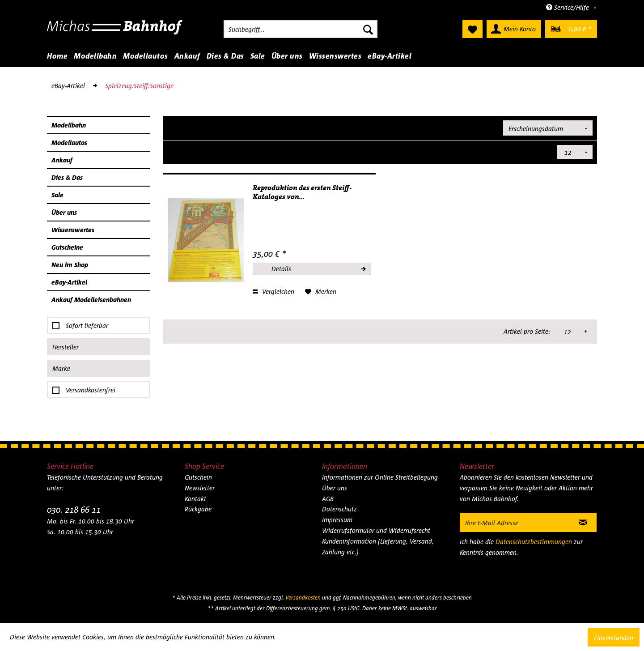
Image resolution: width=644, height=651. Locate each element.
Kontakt (195, 499)
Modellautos (69, 143)
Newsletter (200, 488)
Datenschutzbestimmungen (534, 542)
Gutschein (198, 477)
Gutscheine (67, 247)
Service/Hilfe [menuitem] (568, 7)
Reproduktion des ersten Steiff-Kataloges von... (302, 192)
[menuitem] (301, 29)
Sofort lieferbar (87, 325)
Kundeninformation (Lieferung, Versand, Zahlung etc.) (378, 547)
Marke (61, 368)
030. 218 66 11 (74, 509)
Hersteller (66, 347)
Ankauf (62, 160)
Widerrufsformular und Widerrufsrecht (376, 530)
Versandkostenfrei (91, 390)
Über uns (64, 212)
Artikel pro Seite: (527, 152)
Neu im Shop (70, 265)
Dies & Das (67, 177)
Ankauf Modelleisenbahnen (91, 300)
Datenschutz (339, 509)
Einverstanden (614, 638)
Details (318, 268)
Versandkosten (303, 598)
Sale (57, 195)
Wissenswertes (73, 230)
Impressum (337, 520)
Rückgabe (198, 509)
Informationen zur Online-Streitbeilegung (380, 477)
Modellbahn (69, 125)
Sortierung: (481, 127)
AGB (328, 499)
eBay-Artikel (69, 282)
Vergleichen (273, 291)
